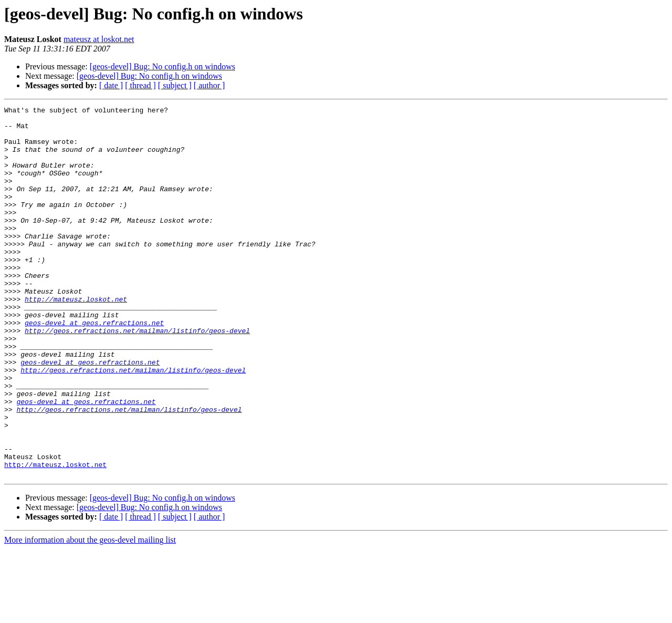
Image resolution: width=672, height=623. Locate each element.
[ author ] (209, 85)
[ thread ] (140, 85)
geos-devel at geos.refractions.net (94, 367)
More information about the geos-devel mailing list (90, 614)
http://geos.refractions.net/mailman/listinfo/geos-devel (137, 376)
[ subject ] (175, 85)
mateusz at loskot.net (99, 39)
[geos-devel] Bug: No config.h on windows (162, 66)
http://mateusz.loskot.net (76, 338)
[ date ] (111, 85)
